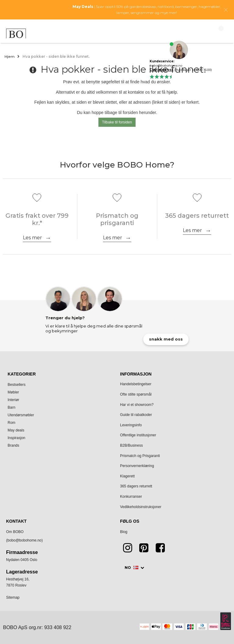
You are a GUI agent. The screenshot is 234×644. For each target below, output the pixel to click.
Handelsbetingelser (136, 384)
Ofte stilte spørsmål (136, 394)
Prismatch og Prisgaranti (140, 456)
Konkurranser (131, 497)
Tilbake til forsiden (117, 122)
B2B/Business (131, 445)
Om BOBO (15, 532)
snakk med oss (166, 339)
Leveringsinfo (131, 425)
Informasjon (136, 374)
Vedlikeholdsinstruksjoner (141, 507)
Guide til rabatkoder (136, 415)
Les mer (32, 238)
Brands (13, 445)
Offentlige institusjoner (138, 435)
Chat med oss (161, 70)
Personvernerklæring (137, 466)
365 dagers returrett (136, 486)
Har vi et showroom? (137, 405)
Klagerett (127, 476)
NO (132, 568)
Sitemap (13, 597)
